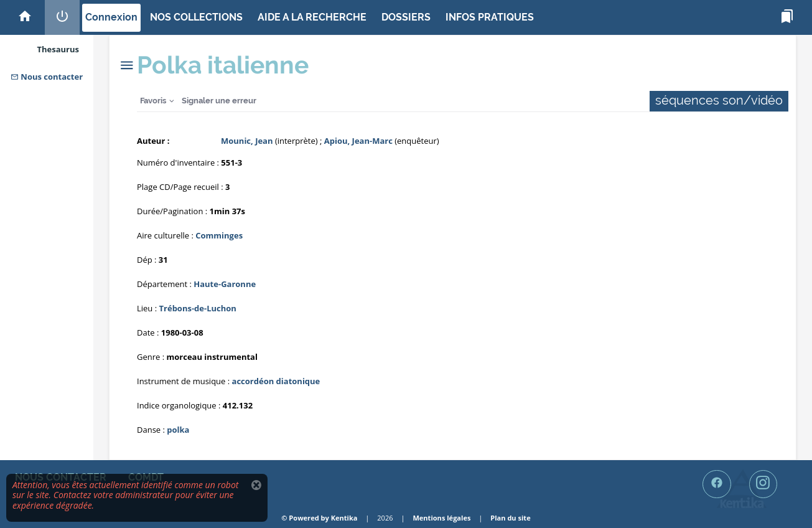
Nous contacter (47, 77)
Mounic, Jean (247, 141)
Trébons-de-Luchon (198, 308)
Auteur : (153, 141)
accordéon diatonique (276, 381)
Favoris (153, 101)
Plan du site (510, 518)
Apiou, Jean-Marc (358, 141)
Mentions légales (441, 518)
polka (178, 430)
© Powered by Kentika (319, 518)
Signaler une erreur (219, 101)
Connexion (111, 17)
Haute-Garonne (225, 284)
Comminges (219, 235)
